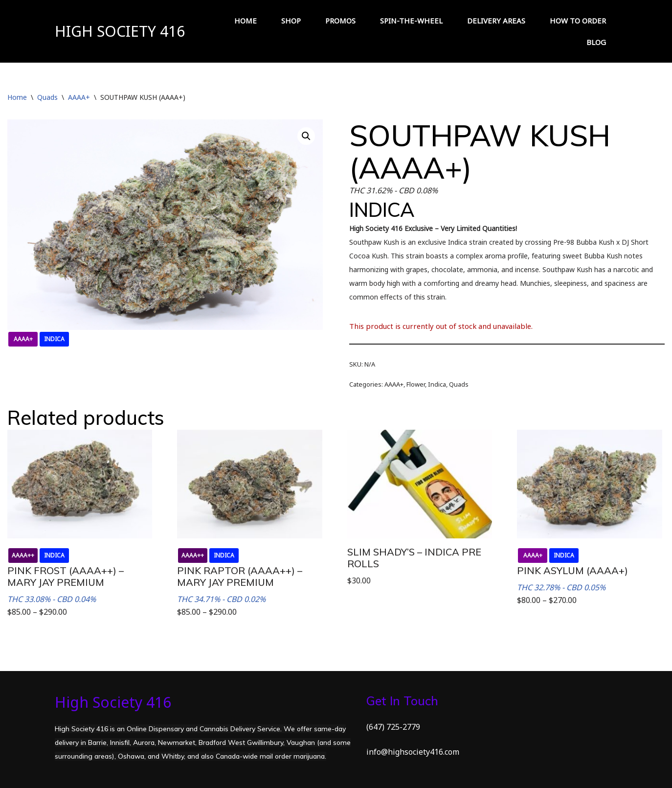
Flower (416, 384)
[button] (306, 136)
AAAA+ (79, 97)
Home (17, 97)
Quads (47, 97)
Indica (437, 384)
